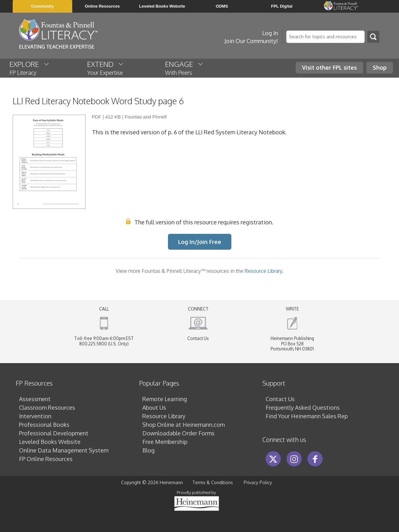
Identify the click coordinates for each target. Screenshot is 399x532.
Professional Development (54, 433)
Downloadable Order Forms (178, 433)
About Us (154, 407)
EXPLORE (30, 68)
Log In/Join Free (200, 242)
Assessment (35, 399)
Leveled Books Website (50, 442)
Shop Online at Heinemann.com (183, 425)
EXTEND (106, 68)
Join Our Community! (251, 41)
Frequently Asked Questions (303, 407)
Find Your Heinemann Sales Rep (307, 416)
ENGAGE (184, 68)
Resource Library (164, 416)
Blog (148, 450)
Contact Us (198, 338)
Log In (270, 33)
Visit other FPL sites (329, 67)
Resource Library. (264, 271)
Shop (380, 67)
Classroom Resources (47, 407)
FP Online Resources (46, 459)
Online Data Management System (64, 450)
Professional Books (44, 425)
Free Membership (165, 442)
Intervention (35, 416)
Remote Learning (165, 399)
